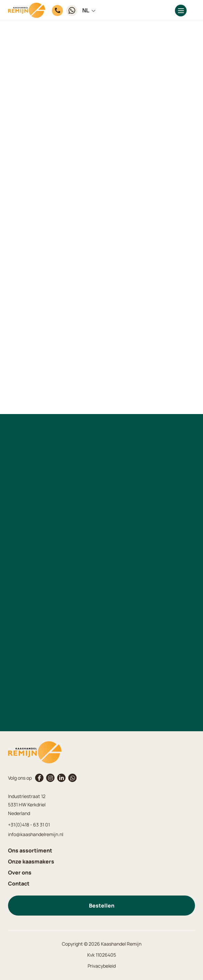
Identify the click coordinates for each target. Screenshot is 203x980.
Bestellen (102, 906)
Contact (19, 884)
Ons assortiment (30, 850)
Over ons (20, 872)
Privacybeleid (102, 966)
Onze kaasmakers (31, 861)
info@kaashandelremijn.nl (36, 834)
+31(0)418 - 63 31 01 (29, 825)
